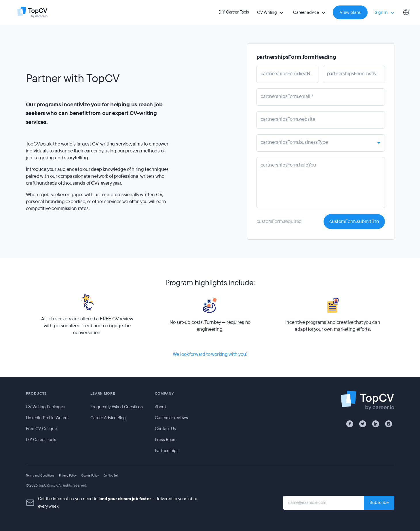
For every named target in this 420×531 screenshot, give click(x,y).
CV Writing (267, 12)
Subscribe (379, 502)
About (160, 407)
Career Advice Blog (108, 418)
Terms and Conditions (40, 476)
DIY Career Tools (234, 12)
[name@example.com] (324, 503)
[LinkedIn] (376, 424)
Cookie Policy (90, 476)
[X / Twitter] (363, 424)
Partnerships (167, 451)
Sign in (381, 12)
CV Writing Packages (45, 407)
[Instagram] (388, 424)
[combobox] (321, 143)
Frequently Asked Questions (117, 407)
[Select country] (406, 12)
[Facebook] (350, 424)
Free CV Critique (41, 429)
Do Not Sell (111, 476)
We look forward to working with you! (210, 354)
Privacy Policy (68, 476)
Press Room (166, 440)
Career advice (306, 12)
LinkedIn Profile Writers (47, 418)
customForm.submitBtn (354, 221)
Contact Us (165, 429)
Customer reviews (171, 418)
